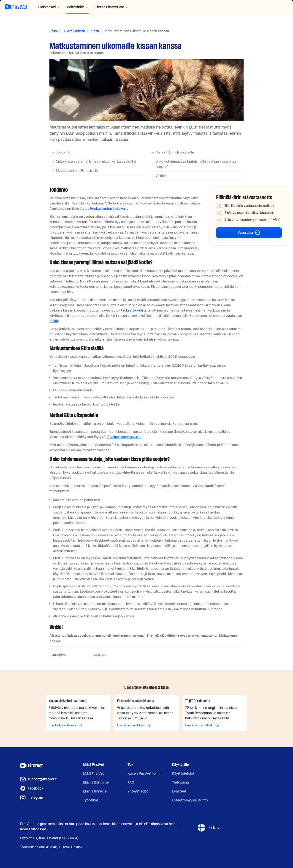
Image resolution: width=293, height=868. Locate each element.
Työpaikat (91, 800)
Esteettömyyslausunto (190, 800)
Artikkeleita (76, 31)
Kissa (95, 31)
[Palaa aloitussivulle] (16, 7)
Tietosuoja (180, 782)
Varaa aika (249, 233)
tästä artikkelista (133, 310)
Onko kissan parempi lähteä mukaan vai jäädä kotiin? (94, 161)
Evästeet (179, 791)
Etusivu (56, 31)
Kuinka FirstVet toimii (144, 773)
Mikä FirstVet (94, 773)
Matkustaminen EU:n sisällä (75, 171)
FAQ (131, 782)
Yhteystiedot (138, 791)
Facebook (35, 788)
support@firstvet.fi (42, 779)
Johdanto (61, 152)
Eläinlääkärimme (96, 782)
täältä (54, 321)
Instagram (35, 797)
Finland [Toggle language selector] (208, 828)
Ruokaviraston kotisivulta (109, 209)
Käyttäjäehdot (183, 773)
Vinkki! (159, 176)
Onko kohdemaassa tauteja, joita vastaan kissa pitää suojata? (194, 164)
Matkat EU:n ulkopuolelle (172, 152)
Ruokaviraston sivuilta (124, 437)
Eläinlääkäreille (95, 791)
